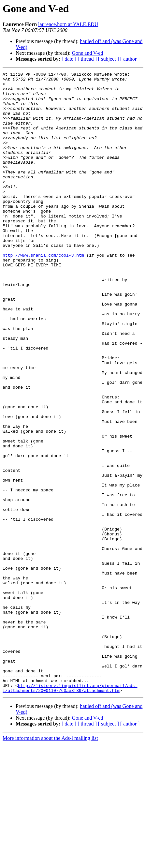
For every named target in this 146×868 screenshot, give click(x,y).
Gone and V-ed (87, 53)
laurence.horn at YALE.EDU (68, 24)
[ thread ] (87, 59)
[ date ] (69, 59)
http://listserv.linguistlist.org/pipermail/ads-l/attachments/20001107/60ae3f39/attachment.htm (70, 812)
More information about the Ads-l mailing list (50, 862)
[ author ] (130, 59)
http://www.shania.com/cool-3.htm (43, 292)
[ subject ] (109, 59)
